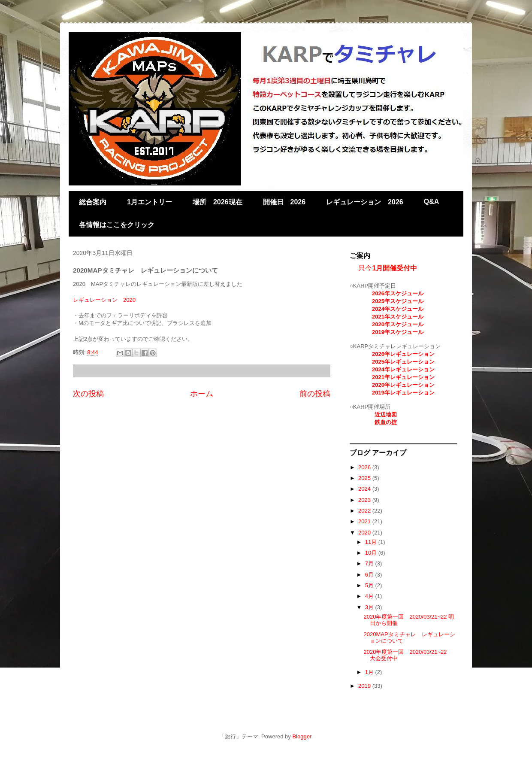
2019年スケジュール (398, 332)
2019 (365, 686)
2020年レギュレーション (403, 385)
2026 (365, 467)
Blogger (302, 736)
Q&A (432, 202)
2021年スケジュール (398, 317)
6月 (370, 575)
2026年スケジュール (398, 293)
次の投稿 (88, 394)
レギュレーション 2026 (365, 202)
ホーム (202, 394)
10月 (372, 553)
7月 (370, 563)
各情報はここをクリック (117, 225)
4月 (370, 596)
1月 (370, 672)
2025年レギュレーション (403, 362)
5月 (370, 585)
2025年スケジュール (398, 301)
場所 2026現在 (218, 202)
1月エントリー (150, 202)
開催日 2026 (284, 202)
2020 (365, 533)
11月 (372, 542)
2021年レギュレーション (403, 377)
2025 (365, 478)
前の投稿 (315, 394)
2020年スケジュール (398, 324)
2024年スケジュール (398, 309)
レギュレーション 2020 (104, 300)
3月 (370, 607)
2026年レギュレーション (403, 354)
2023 (365, 500)
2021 (365, 521)
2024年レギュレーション (403, 369)
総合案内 (93, 202)
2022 (365, 511)
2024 (365, 489)
